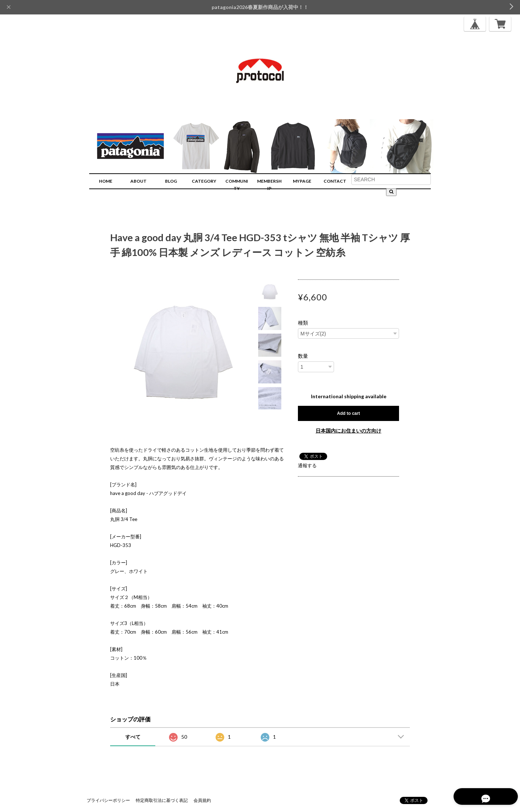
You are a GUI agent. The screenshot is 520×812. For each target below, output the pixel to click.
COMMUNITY (237, 185)
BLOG (171, 181)
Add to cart (348, 413)
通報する (307, 465)
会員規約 (202, 800)
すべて (133, 737)
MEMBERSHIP (269, 185)
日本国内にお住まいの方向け (348, 431)
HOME (106, 181)
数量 (303, 356)
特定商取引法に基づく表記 (162, 800)
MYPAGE (302, 181)
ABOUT (138, 181)
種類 (303, 323)
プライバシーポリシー (108, 800)
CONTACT (335, 181)
